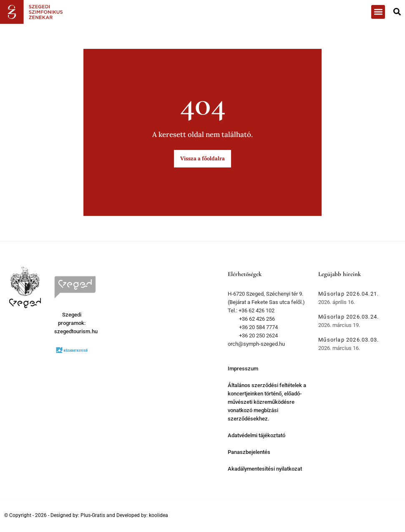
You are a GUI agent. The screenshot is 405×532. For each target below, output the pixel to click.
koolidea (158, 515)
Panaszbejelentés (249, 452)
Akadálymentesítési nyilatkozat (265, 469)
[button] (378, 12)
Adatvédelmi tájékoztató (257, 435)
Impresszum (243, 369)
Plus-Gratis (93, 515)
